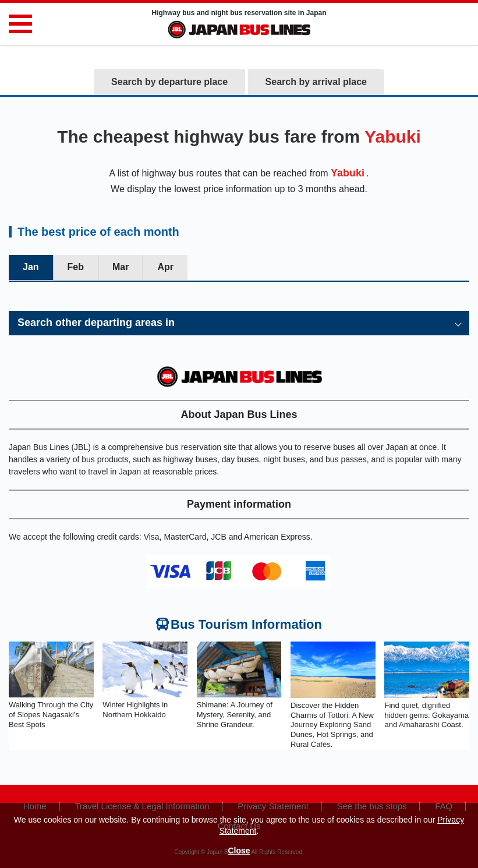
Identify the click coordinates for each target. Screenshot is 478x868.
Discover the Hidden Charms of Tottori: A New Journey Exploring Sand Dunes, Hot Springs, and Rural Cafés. (332, 725)
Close (239, 851)
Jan (31, 267)
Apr (165, 267)
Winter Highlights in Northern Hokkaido (135, 710)
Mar (121, 267)
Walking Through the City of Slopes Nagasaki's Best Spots (51, 715)
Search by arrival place (316, 82)
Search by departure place (169, 82)
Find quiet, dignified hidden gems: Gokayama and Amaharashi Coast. (426, 715)
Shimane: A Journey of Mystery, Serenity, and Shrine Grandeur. (235, 715)
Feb (76, 267)
